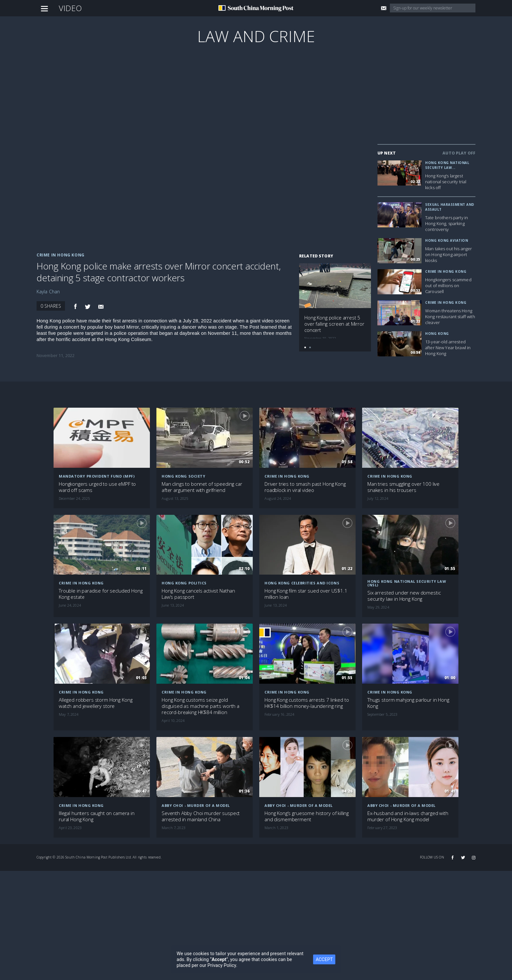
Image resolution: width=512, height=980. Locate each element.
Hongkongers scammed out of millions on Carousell (448, 286)
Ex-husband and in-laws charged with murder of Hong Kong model (408, 816)
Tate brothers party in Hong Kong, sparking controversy (447, 223)
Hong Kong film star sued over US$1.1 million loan (306, 594)
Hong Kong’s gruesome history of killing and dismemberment (307, 816)
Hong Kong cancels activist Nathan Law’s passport (198, 594)
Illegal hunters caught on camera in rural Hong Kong (97, 816)
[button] (305, 347)
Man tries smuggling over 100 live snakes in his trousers (403, 487)
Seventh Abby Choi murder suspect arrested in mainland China (201, 816)
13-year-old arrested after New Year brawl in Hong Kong (448, 348)
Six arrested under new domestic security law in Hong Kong (404, 596)
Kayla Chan (48, 292)
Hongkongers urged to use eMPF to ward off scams (97, 487)
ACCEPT (338, 959)
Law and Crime (256, 36)
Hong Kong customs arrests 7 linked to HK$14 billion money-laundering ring (307, 703)
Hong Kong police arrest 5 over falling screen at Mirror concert (334, 324)
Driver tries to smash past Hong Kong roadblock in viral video (305, 487)
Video (71, 8)
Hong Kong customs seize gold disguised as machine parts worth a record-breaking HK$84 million (200, 706)
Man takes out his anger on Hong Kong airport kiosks (448, 254)
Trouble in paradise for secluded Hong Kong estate (101, 594)
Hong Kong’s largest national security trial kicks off (446, 182)
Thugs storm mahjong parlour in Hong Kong (408, 703)
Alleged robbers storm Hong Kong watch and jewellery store (96, 703)
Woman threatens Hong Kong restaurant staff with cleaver (450, 317)
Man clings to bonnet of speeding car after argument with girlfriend (202, 487)
